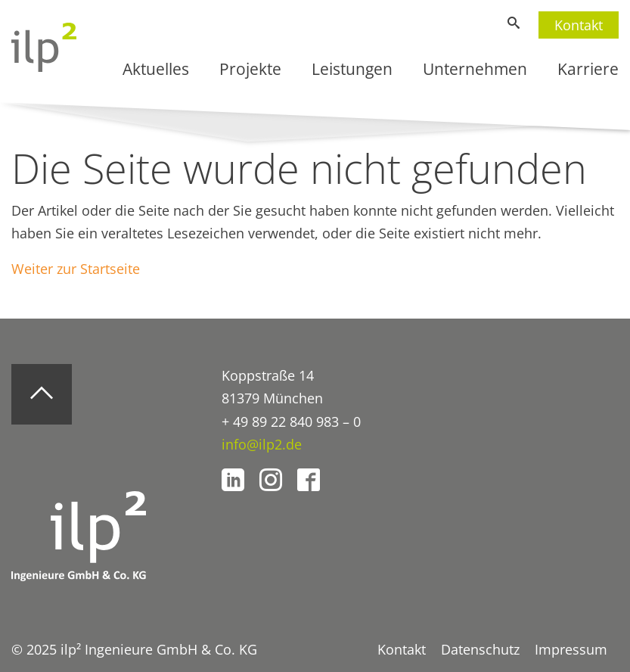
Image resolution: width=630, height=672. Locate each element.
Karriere (588, 69)
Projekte (250, 69)
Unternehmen (475, 69)
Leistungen (352, 69)
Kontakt (579, 25)
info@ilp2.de (262, 444)
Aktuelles (156, 69)
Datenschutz (480, 649)
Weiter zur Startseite (76, 269)
